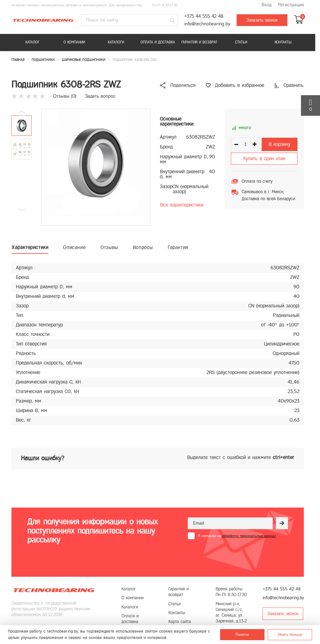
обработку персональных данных (249, 536)
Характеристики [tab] (30, 247)
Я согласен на (237, 536)
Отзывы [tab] (109, 247)
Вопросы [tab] (143, 247)
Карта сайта (180, 622)
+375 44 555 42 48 (204, 16)
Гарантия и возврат (199, 42)
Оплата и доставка (158, 42)
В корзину (279, 144)
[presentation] (236, 555)
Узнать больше (290, 634)
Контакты (283, 42)
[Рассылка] (282, 523)
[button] (22, 210)
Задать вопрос (100, 96)
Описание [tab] (74, 247)
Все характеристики (182, 205)
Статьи (241, 42)
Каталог (32, 42)
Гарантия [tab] (178, 247)
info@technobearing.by (207, 24)
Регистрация (291, 5)
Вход (267, 5)
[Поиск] (172, 20)
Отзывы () (65, 96)
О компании (74, 42)
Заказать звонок (262, 20)
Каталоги (116, 42)
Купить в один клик (264, 158)
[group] (96, 167)
